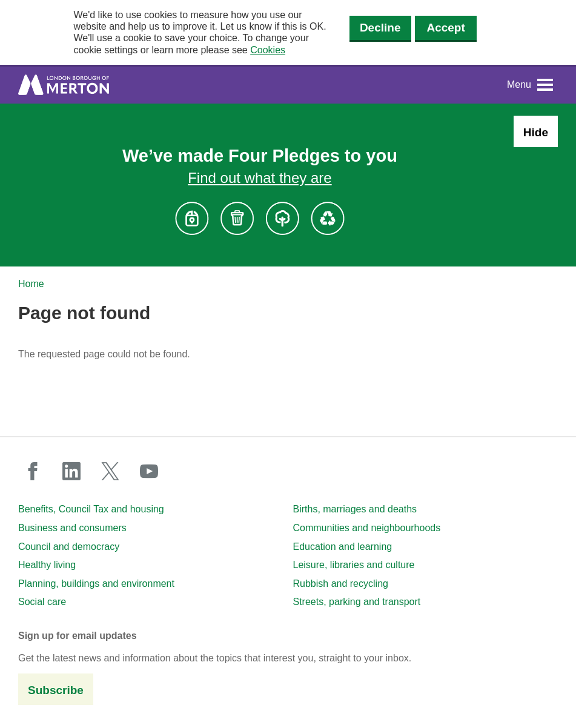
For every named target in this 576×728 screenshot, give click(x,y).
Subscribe (56, 690)
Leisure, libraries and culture (354, 565)
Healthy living (47, 565)
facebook (33, 471)
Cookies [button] (268, 50)
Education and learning (343, 547)
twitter (110, 471)
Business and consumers (72, 528)
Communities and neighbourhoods (367, 528)
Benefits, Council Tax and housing (91, 509)
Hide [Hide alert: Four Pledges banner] (536, 132)
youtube (149, 471)
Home (31, 284)
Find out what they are (260, 178)
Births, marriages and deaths (355, 509)
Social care (42, 602)
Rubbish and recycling (341, 584)
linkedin (71, 471)
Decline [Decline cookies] (380, 28)
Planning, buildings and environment (96, 584)
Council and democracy (69, 547)
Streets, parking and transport (357, 602)
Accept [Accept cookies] (445, 28)
